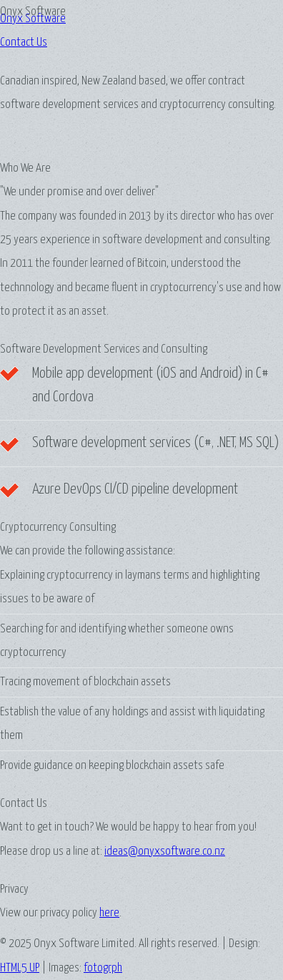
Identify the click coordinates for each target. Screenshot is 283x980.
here (109, 913)
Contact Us (24, 43)
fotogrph (103, 968)
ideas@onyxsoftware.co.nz (165, 852)
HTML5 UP (20, 968)
